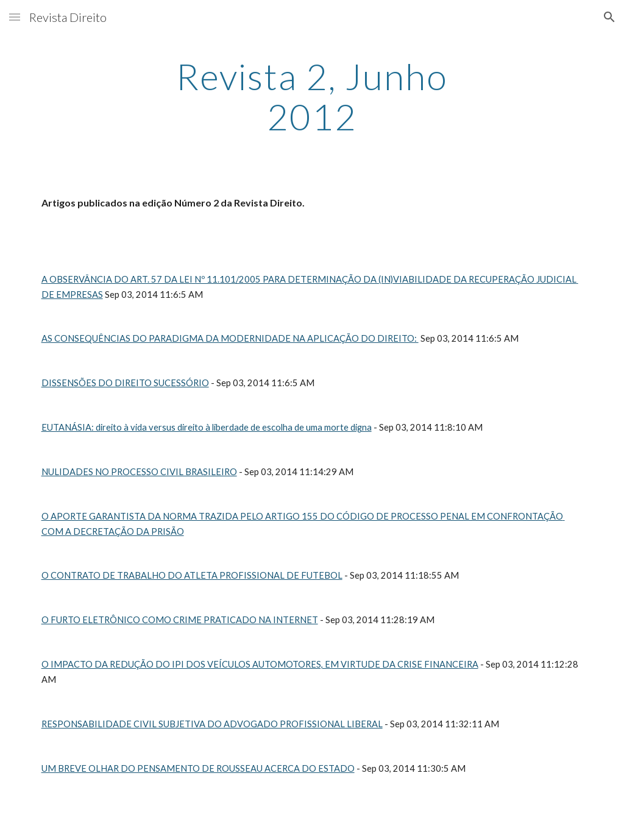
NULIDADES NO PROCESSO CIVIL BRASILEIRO (139, 472)
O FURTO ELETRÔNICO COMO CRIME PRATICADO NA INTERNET (180, 620)
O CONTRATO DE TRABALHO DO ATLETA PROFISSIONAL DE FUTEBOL (192, 575)
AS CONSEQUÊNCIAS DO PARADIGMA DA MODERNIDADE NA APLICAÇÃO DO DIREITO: (230, 338)
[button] (15, 17)
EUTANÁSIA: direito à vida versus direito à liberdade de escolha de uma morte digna (207, 427)
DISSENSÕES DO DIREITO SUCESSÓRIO (125, 383)
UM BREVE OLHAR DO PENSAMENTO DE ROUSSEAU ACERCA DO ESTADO (198, 768)
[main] (312, 96)
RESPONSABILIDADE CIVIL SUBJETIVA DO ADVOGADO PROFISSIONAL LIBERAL (212, 724)
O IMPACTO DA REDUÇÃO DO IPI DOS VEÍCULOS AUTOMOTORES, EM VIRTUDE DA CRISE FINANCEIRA (260, 664)
